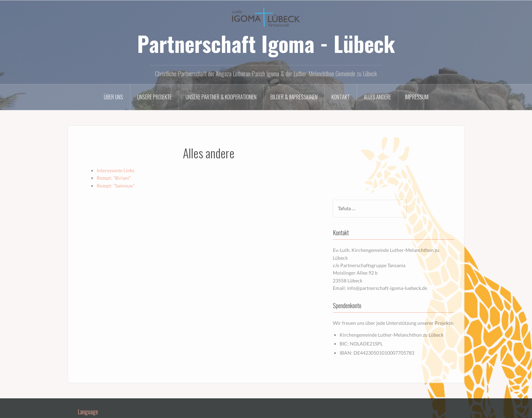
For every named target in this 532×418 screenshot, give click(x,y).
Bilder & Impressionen (294, 97)
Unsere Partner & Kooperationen (221, 97)
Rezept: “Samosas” (116, 186)
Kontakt (341, 97)
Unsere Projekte (154, 97)
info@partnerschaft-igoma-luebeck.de (406, 230)
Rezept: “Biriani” (114, 178)
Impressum (417, 97)
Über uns (113, 97)
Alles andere (377, 97)
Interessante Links (116, 170)
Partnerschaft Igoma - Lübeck (266, 43)
